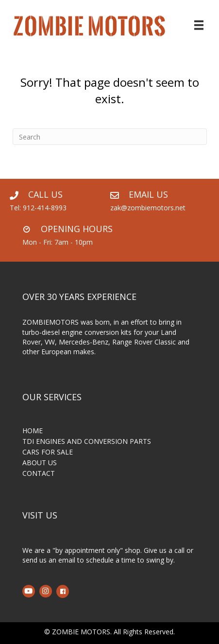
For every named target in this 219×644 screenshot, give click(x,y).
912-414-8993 (45, 208)
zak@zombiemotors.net (148, 208)
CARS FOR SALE (48, 453)
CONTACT (39, 474)
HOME (33, 431)
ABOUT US (40, 463)
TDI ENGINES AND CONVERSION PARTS (87, 442)
